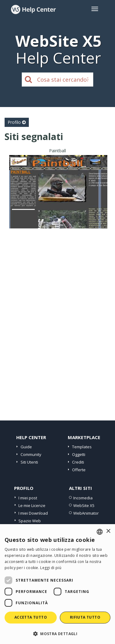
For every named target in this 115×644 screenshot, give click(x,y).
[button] (57, 633)
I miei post (28, 498)
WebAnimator (86, 513)
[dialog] (57, 584)
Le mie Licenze (32, 505)
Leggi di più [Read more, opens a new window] (51, 568)
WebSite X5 (84, 505)
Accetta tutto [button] (31, 617)
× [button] (108, 531)
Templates (82, 447)
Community (31, 454)
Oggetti (79, 454)
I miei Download (33, 513)
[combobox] (100, 532)
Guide (26, 447)
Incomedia (83, 498)
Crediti (78, 462)
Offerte (79, 470)
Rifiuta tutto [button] (85, 617)
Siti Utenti (29, 462)
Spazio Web (30, 521)
